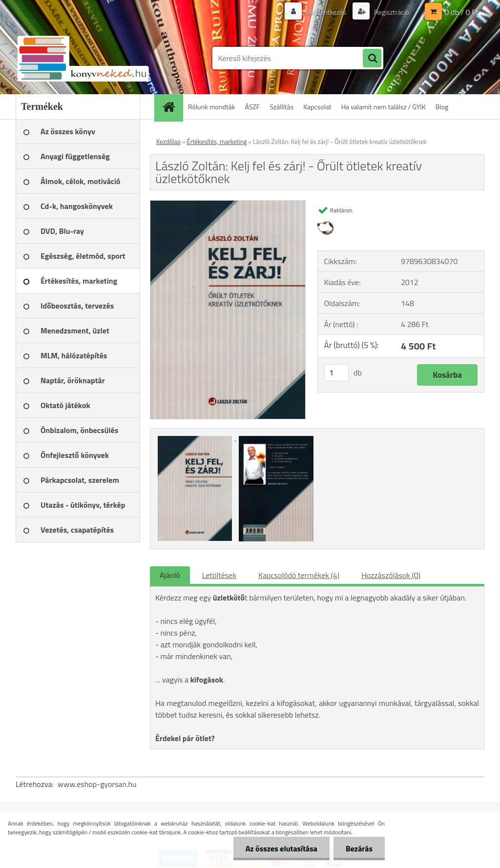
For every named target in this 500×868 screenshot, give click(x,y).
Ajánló (170, 575)
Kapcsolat (317, 107)
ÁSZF (253, 107)
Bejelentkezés (326, 12)
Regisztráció (391, 12)
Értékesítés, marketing (217, 142)
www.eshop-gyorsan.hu (97, 784)
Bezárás (359, 848)
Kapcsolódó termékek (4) (299, 575)
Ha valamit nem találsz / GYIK (384, 107)
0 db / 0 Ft (462, 12)
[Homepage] (172, 107)
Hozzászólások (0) (391, 575)
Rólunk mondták (212, 107)
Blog (442, 107)
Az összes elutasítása (281, 848)
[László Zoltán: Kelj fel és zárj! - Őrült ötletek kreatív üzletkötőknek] (228, 205)
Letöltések (219, 575)
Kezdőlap (168, 142)
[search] (372, 59)
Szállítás (281, 107)
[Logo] (83, 58)
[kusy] (336, 373)
